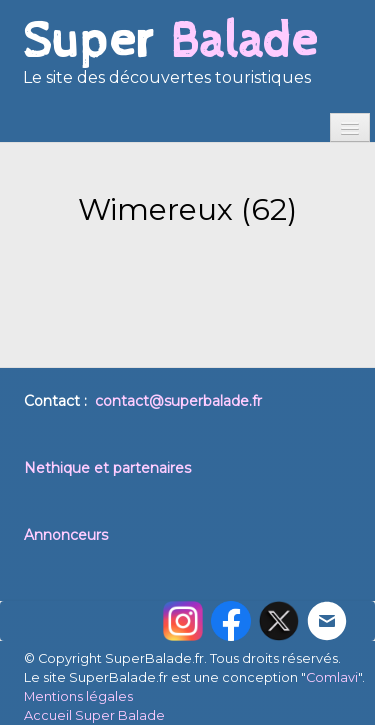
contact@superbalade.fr (178, 401)
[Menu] (350, 127)
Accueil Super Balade (94, 715)
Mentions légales (78, 696)
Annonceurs (66, 535)
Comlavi (332, 677)
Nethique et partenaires (107, 468)
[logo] (170, 60)
